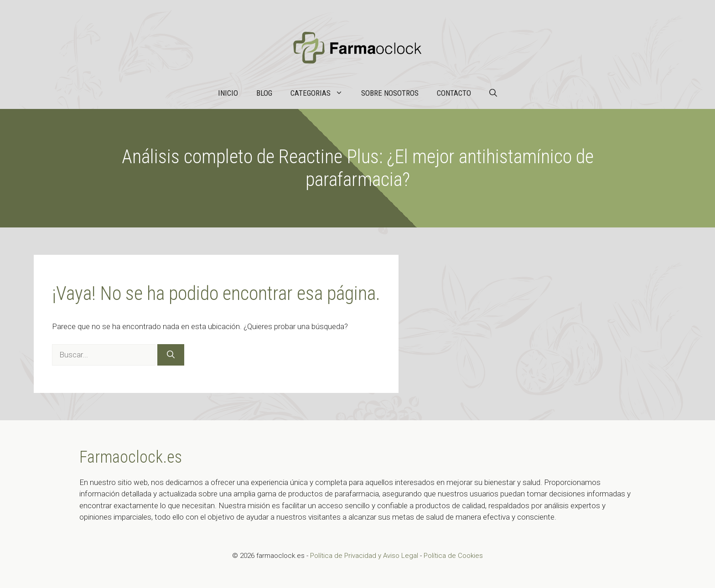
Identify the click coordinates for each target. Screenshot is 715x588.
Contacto (454, 93)
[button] (493, 93)
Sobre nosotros (390, 93)
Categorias (321, 93)
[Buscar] (171, 355)
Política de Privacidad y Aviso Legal (365, 556)
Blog (264, 93)
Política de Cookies (453, 556)
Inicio (228, 93)
